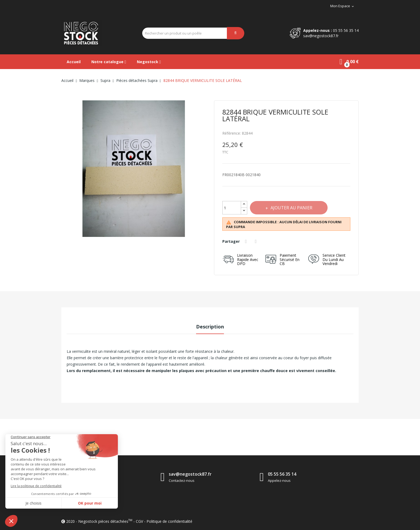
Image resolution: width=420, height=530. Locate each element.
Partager (247, 241)
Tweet (257, 241)
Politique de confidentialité (169, 521)
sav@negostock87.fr (321, 36)
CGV (139, 521)
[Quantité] (232, 208)
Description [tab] (210, 327)
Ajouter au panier (291, 208)
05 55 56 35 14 (346, 30)
